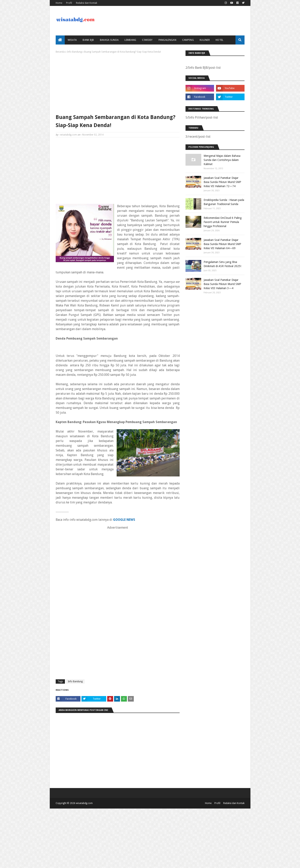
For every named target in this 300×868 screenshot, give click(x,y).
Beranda (60, 52)
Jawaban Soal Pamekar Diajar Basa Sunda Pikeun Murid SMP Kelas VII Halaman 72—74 (222, 182)
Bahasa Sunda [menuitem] (109, 40)
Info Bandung (74, 52)
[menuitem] (60, 40)
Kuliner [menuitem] (205, 40)
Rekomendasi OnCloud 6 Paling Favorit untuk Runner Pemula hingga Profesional (223, 222)
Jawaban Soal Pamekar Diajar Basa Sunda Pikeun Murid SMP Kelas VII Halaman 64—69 (222, 244)
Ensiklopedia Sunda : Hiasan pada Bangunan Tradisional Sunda (224, 202)
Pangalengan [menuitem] (167, 40)
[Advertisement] (118, 83)
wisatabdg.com (69, 135)
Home (59, 3)
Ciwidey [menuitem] (147, 40)
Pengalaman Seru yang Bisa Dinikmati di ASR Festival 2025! (222, 264)
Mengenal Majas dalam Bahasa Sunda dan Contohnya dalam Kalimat (222, 160)
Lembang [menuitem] (130, 40)
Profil (69, 3)
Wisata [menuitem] (72, 40)
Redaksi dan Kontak (87, 3)
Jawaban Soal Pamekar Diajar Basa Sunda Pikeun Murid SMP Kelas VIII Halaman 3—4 (222, 284)
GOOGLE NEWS (124, 520)
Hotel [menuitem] (220, 40)
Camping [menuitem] (188, 40)
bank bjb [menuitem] (88, 40)
